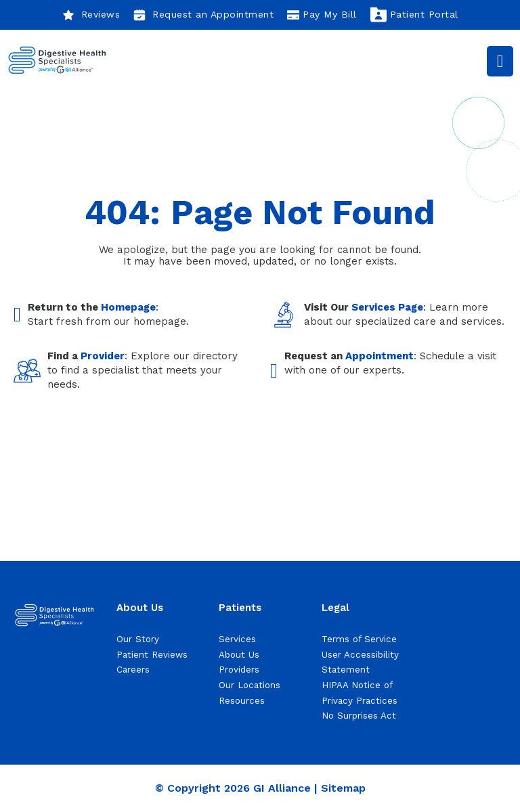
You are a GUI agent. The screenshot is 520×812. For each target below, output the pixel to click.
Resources (242, 701)
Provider (103, 356)
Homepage (128, 307)
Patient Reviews (152, 655)
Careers (133, 670)
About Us (239, 655)
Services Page (387, 307)
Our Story (138, 639)
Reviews (91, 15)
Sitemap (343, 788)
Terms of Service (359, 639)
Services (237, 639)
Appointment (380, 356)
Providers (239, 670)
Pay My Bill (322, 15)
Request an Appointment (203, 15)
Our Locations (250, 685)
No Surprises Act (359, 716)
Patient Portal (414, 15)
